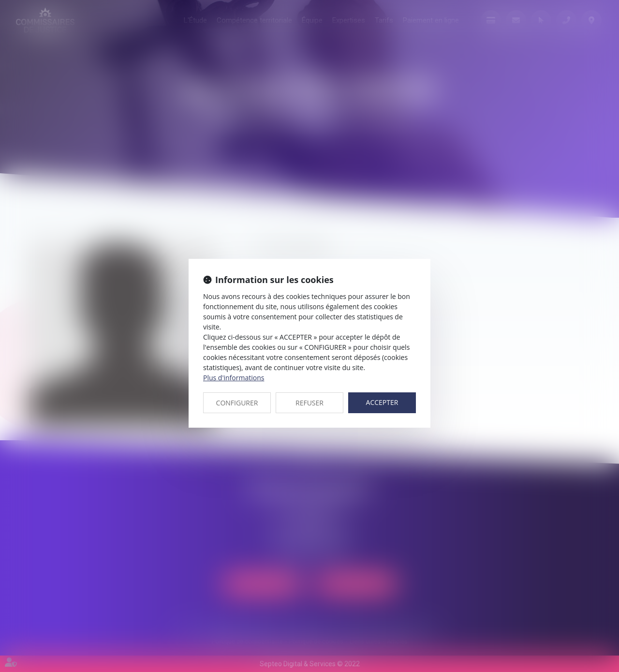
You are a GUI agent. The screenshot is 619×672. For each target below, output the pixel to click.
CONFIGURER (237, 403)
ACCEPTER (382, 402)
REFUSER (309, 403)
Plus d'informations (234, 378)
